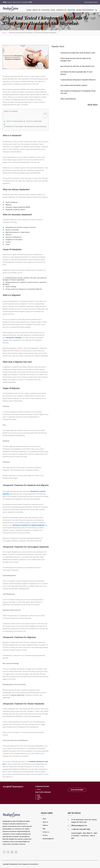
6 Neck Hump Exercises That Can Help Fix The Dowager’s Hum (76, 60)
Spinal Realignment (85, 9)
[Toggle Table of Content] (44, 116)
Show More (92, 105)
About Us (37, 9)
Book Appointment (91, 2)
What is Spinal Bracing (68, 99)
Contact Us (61, 9)
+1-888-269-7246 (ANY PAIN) (81, 829)
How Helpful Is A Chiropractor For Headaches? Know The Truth (78, 92)
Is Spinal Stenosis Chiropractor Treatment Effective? (78, 80)
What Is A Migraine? (34, 121)
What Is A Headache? (15, 121)
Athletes (46, 9)
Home (29, 9)
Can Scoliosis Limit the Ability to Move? (74, 85)
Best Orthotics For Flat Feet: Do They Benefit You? (77, 66)
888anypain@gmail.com (79, 826)
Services (71, 9)
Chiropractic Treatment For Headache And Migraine (25, 127)
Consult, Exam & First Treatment (19, 2)
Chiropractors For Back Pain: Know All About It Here (78, 53)
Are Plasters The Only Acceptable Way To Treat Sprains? (76, 73)
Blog (53, 9)
